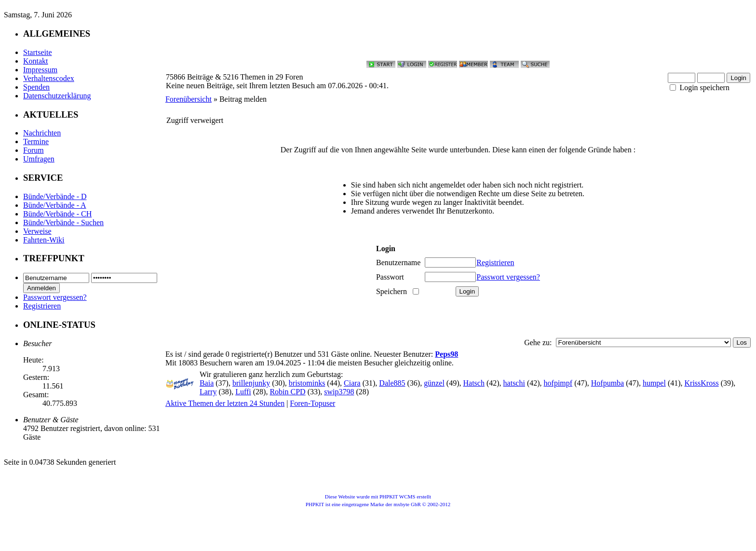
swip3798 (339, 392)
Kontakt (36, 61)
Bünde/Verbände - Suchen (63, 222)
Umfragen (39, 159)
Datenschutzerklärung (57, 96)
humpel (654, 383)
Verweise (37, 231)
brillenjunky (251, 383)
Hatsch (474, 383)
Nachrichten (42, 133)
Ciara (352, 383)
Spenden (36, 87)
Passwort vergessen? (55, 297)
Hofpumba (607, 383)
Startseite (38, 52)
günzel (434, 383)
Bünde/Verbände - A (55, 205)
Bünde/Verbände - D (55, 196)
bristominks (307, 383)
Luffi (243, 392)
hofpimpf (558, 383)
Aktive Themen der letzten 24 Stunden (225, 403)
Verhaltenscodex (49, 78)
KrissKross (702, 383)
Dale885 (392, 383)
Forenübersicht (189, 99)
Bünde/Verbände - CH (57, 214)
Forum (34, 150)
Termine (36, 141)
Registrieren (42, 306)
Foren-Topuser (312, 403)
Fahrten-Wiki (44, 240)
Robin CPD (287, 392)
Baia (207, 383)
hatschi (514, 383)
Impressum (40, 70)
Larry (208, 392)
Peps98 (446, 354)
